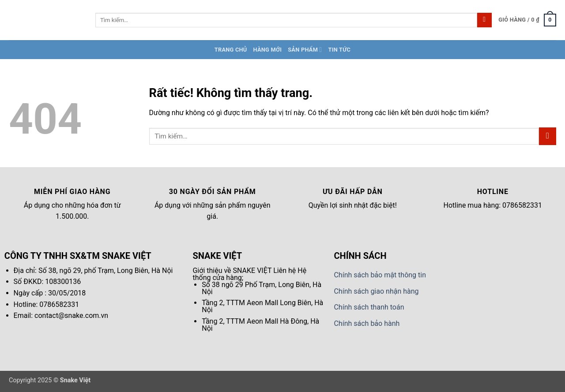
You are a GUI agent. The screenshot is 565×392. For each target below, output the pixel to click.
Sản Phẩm (305, 50)
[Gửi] (484, 20)
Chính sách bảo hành (367, 323)
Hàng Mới (268, 50)
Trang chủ (231, 50)
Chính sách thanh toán (369, 307)
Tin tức (339, 50)
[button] (527, 20)
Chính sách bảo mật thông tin (380, 275)
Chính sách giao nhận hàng (376, 291)
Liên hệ (284, 271)
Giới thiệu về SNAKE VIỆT (232, 271)
